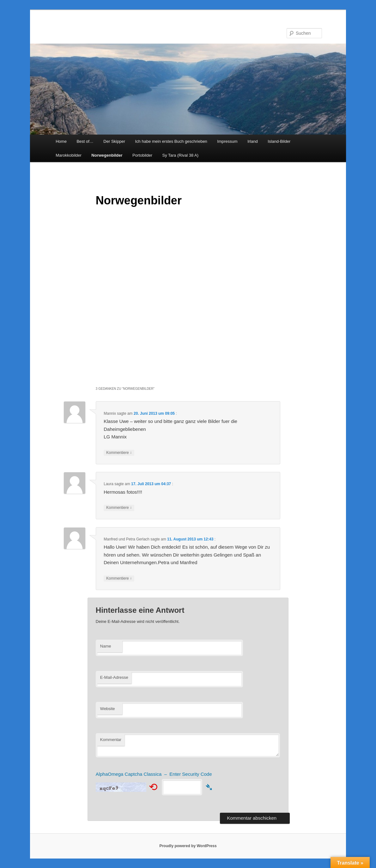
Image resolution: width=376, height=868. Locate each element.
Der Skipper (114, 141)
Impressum (227, 141)
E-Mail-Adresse (114, 677)
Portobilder (142, 155)
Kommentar (111, 740)
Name (106, 646)
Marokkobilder (69, 155)
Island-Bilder (279, 141)
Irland (253, 141)
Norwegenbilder (107, 155)
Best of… (85, 141)
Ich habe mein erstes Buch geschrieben (171, 141)
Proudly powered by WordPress (188, 846)
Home (61, 141)
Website (108, 709)
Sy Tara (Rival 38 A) (180, 155)
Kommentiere (119, 453)
